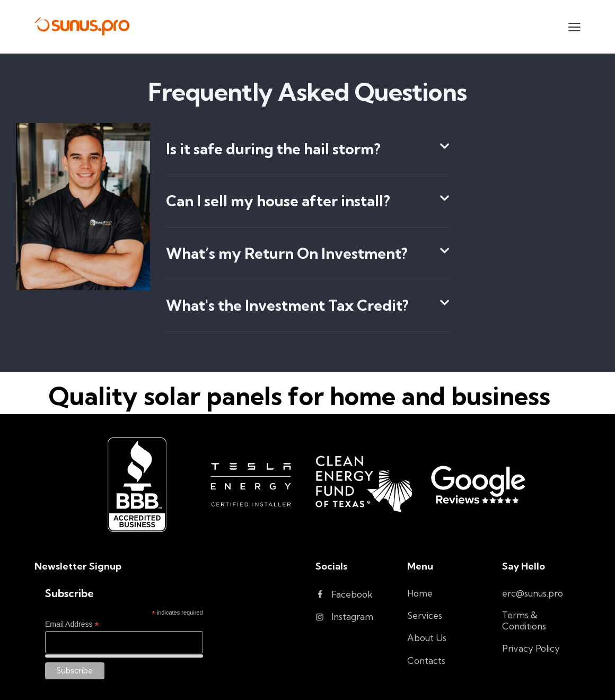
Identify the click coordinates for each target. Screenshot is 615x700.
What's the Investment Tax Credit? (287, 305)
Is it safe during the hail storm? (273, 149)
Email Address (72, 624)
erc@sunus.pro (533, 593)
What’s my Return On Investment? (287, 253)
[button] (308, 149)
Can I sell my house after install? (278, 201)
